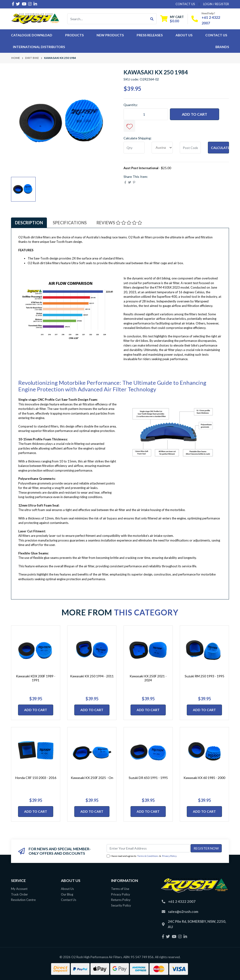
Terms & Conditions (148, 856)
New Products (110, 35)
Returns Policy (121, 900)
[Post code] (190, 148)
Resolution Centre (23, 900)
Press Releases (150, 35)
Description (29, 223)
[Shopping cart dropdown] (172, 19)
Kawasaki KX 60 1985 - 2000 (204, 778)
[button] (129, 126)
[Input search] (107, 19)
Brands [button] (222, 47)
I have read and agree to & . (142, 856)
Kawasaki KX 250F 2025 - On (92, 778)
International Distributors (39, 47)
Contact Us (216, 35)
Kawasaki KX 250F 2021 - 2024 (148, 678)
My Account (19, 889)
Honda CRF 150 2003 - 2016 (36, 778)
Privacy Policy (169, 856)
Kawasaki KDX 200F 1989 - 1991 (36, 678)
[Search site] (152, 19)
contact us (185, 4)
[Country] (162, 148)
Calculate (220, 148)
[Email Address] (148, 848)
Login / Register (216, 4)
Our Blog (67, 894)
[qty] (134, 148)
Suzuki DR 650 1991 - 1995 (148, 778)
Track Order (19, 894)
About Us (184, 35)
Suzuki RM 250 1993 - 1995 (204, 676)
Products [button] (74, 35)
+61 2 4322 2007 (182, 901)
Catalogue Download (32, 35)
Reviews (119, 223)
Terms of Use (120, 889)
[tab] (29, 223)
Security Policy (121, 905)
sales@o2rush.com (183, 911)
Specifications (70, 223)
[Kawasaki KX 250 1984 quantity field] (146, 114)
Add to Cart (195, 114)
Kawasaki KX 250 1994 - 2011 (92, 676)
